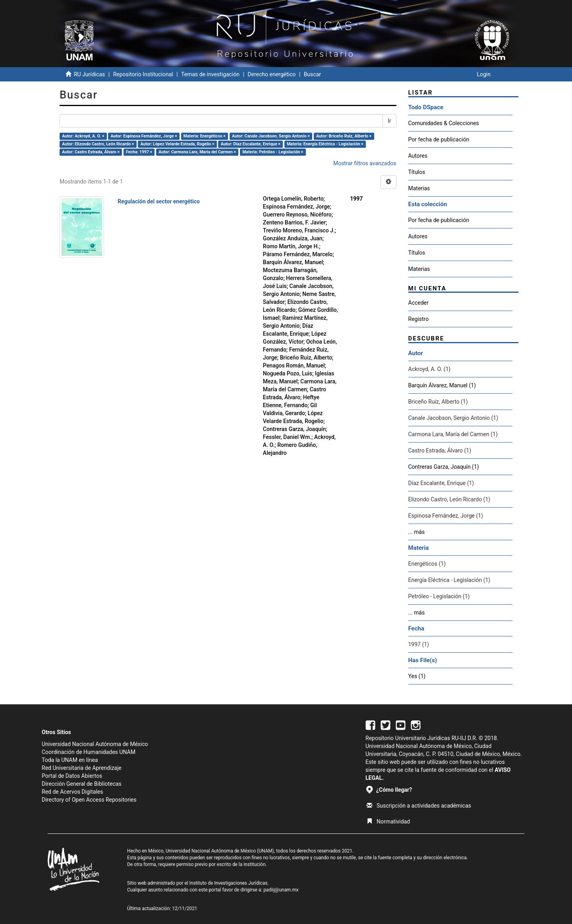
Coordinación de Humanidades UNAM (89, 752)
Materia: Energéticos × (205, 136)
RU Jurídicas (89, 74)
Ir (389, 121)
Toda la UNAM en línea (70, 760)
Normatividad (388, 822)
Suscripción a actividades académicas (419, 806)
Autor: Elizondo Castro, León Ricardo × (98, 144)
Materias (419, 188)
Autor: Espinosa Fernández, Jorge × (144, 136)
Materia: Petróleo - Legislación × (273, 152)
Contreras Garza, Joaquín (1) (444, 467)
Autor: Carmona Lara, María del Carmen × (197, 152)
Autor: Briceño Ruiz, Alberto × (344, 136)
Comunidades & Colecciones (444, 123)
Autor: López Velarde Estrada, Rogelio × (177, 144)
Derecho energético (272, 74)
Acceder (418, 303)
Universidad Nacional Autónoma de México (95, 744)
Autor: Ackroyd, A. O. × (83, 136)
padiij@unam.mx (281, 890)
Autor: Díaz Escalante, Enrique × (251, 144)
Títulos (417, 172)
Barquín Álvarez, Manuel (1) (442, 385)
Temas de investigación (210, 74)
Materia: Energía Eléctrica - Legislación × (325, 144)
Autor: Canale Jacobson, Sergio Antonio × (271, 136)
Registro (419, 319)
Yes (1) (417, 676)
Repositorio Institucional (143, 74)
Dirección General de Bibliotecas (82, 784)
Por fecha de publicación (439, 139)
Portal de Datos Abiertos (72, 776)
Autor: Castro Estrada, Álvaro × (91, 152)
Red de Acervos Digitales (72, 792)
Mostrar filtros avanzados (365, 163)
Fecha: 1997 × (139, 152)
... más (417, 532)
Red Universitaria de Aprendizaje (82, 768)
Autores (418, 156)
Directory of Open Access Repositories (89, 800)
